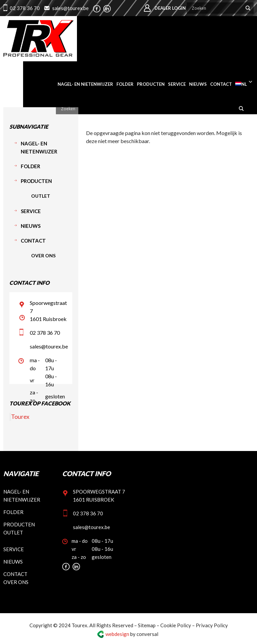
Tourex (20, 417)
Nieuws (31, 226)
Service (31, 211)
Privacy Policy (212, 625)
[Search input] (216, 8)
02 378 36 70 (25, 8)
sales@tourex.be (71, 8)
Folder (30, 166)
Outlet (41, 196)
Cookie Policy (176, 625)
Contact (33, 241)
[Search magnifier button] (248, 8)
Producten (36, 181)
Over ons (43, 255)
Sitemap (147, 625)
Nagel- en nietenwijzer (39, 147)
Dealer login (170, 8)
